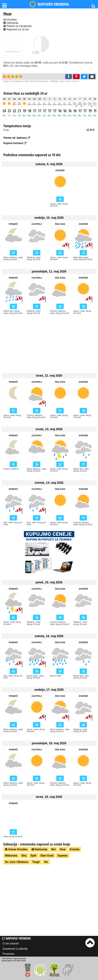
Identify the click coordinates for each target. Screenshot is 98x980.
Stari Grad (47, 856)
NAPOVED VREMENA (49, 4)
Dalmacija (11, 23)
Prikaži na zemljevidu (18, 26)
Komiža (75, 849)
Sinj (24, 856)
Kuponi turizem (15, 143)
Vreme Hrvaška (16, 849)
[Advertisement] (49, 343)
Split (33, 856)
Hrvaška (10, 20)
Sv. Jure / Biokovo (17, 862)
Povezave (8, 954)
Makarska (11, 856)
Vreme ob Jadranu (17, 138)
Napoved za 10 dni (16, 29)
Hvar (63, 849)
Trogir (36, 862)
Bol (53, 849)
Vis (46, 862)
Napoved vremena (16, 938)
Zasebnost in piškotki (15, 949)
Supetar (63, 856)
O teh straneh (11, 944)
